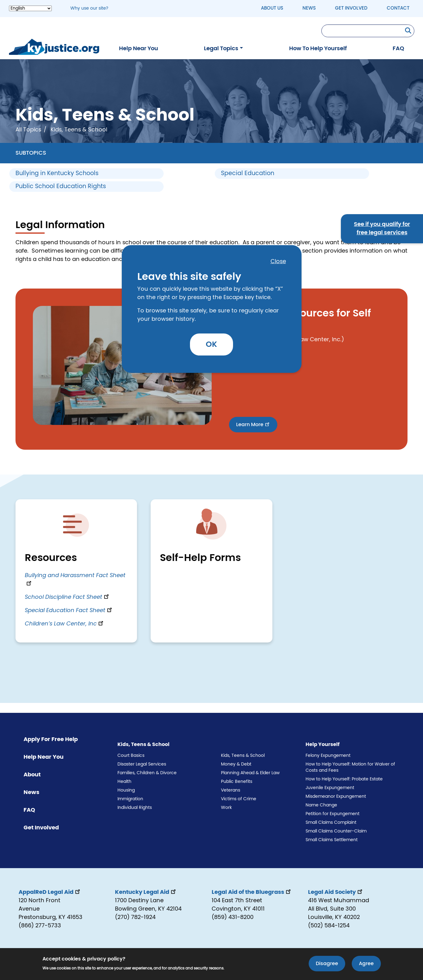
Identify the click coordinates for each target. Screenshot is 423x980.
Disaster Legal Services (142, 764)
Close (278, 262)
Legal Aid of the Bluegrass (252, 892)
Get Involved (351, 8)
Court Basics (131, 756)
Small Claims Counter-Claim (336, 831)
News (309, 8)
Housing (126, 790)
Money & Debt (236, 764)
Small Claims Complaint (331, 823)
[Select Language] (30, 8)
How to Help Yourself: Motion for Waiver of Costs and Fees (350, 767)
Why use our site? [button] (89, 8)
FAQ (398, 49)
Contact (398, 8)
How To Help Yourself (318, 49)
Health (124, 782)
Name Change (321, 805)
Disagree (327, 965)
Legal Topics (221, 49)
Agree (366, 965)
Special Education (248, 173)
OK (211, 344)
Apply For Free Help (51, 739)
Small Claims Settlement (332, 840)
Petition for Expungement (333, 814)
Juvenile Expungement (330, 788)
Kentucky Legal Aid (146, 892)
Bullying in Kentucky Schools (57, 173)
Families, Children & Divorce (147, 773)
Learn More (253, 424)
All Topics (28, 130)
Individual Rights (135, 808)
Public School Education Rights (61, 186)
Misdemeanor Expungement (336, 797)
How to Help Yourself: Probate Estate (344, 779)
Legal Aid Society (336, 892)
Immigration (130, 799)
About (32, 775)
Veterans (231, 790)
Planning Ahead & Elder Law (250, 773)
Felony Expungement (328, 756)
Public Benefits (237, 782)
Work (226, 808)
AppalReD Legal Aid (50, 892)
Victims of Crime (239, 799)
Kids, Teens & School (243, 756)
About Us (272, 8)
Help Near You (139, 49)
